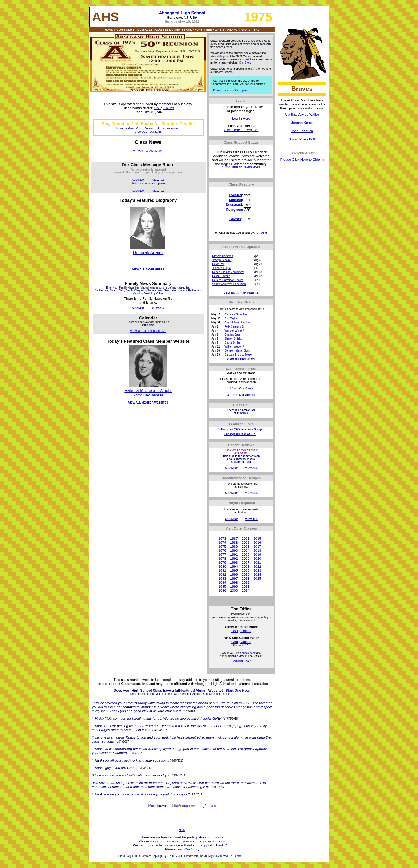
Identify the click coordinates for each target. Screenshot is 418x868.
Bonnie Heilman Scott (237, 351)
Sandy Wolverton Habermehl (229, 284)
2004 (246, 551)
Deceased (234, 205)
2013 (246, 587)
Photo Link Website (148, 395)
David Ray (218, 264)
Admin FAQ (242, 661)
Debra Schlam (233, 343)
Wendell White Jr (235, 331)
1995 (234, 571)
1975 (222, 547)
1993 (234, 563)
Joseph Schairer (222, 260)
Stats (263, 233)
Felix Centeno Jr (235, 327)
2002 (246, 542)
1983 (222, 579)
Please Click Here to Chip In (302, 159)
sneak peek (249, 653)
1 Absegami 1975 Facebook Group (240, 429)
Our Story (245, 62)
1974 (222, 542)
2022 (257, 567)
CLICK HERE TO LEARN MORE (241, 167)
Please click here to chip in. (230, 90)
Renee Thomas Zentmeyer (228, 272)
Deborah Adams (148, 253)
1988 (234, 542)
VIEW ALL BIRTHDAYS (241, 359)
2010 (246, 575)
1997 (234, 579)
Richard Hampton (223, 256)
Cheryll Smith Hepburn (238, 323)
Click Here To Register (241, 130)
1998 (234, 583)
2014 (246, 591)
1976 (222, 551)
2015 (257, 538)
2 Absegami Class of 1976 (240, 434)
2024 (257, 575)
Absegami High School (182, 13)
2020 (257, 559)
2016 (257, 542)
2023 (257, 571)
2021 (257, 563)
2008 (246, 567)
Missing (235, 200)
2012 (246, 583)
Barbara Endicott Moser (238, 355)
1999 (234, 587)
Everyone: (234, 210)
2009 (246, 571)
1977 (222, 555)
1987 (234, 538)
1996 (234, 575)
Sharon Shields (234, 339)
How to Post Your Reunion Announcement (148, 128)
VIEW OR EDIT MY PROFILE (241, 293)
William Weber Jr (235, 347)
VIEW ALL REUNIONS (148, 132)
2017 (257, 547)
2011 (246, 579)
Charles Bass (233, 335)
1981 (222, 571)
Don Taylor (231, 319)
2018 (257, 551)
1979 (222, 563)
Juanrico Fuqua (221, 268)
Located (235, 195)
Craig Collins (241, 642)
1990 (234, 551)
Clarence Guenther (236, 315)
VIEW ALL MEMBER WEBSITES (148, 403)
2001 (246, 538)
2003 (246, 547)
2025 (257, 579)
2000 (234, 591)
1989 (234, 547)
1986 (222, 591)
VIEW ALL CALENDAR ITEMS (148, 331)
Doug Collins (164, 108)
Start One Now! (238, 690)
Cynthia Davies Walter (302, 114)
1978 (222, 559)
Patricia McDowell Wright (148, 391)
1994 (234, 567)
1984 (222, 583)
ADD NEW (138, 180)
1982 (222, 575)
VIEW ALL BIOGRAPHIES (148, 269)
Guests (235, 219)
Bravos (228, 72)
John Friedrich (302, 131)
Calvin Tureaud (221, 276)
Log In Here (241, 118)
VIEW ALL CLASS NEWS (148, 151)
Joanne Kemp (302, 123)
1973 (222, 538)
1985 (222, 587)
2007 (246, 563)
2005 (246, 555)
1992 (234, 559)
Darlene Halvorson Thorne (228, 280)
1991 (234, 555)
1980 (222, 567)
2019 (257, 555)
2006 (246, 559)
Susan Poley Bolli (302, 139)
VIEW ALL (159, 180)
